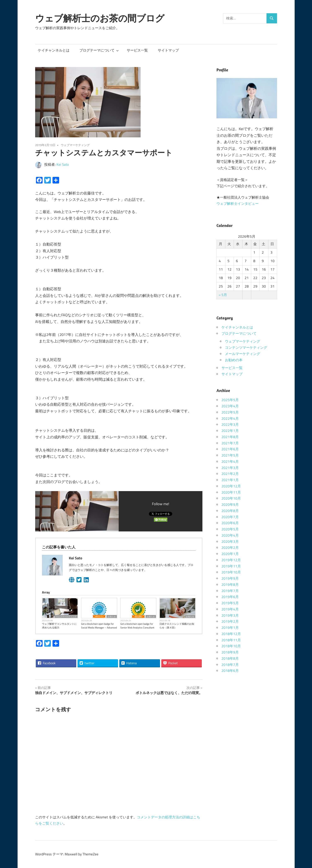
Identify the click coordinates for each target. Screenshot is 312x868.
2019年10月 (231, 572)
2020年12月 (231, 486)
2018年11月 (231, 640)
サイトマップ (168, 50)
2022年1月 (230, 431)
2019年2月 (230, 621)
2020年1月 (230, 554)
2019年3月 (230, 615)
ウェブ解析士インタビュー (238, 204)
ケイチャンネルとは (54, 50)
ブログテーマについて (99, 50)
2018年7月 (230, 665)
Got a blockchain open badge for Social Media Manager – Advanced (99, 626)
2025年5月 (230, 400)
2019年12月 (231, 560)
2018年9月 (230, 652)
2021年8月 (230, 437)
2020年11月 (231, 492)
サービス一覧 (137, 50)
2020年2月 (230, 548)
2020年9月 (230, 505)
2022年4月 (230, 418)
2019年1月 (230, 628)
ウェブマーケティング (75, 145)
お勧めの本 (234, 360)
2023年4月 (230, 406)
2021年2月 (230, 474)
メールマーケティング (243, 354)
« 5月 (223, 295)
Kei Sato (63, 164)
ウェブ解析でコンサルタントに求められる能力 (59, 626)
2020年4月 (230, 535)
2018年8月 (230, 658)
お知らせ (112, 616)
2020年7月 (230, 517)
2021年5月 (230, 455)
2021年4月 (230, 462)
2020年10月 (231, 498)
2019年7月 (230, 591)
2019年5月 (230, 603)
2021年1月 (230, 480)
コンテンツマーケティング (246, 348)
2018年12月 (231, 634)
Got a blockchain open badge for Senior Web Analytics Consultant (137, 626)
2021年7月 (230, 443)
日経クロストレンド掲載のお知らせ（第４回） (177, 626)
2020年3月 (230, 542)
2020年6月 (230, 523)
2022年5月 (230, 412)
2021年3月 (230, 468)
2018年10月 (231, 646)
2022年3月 (230, 424)
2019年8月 (230, 585)
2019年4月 (230, 609)
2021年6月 (230, 449)
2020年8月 (230, 511)
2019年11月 (231, 566)
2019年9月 (230, 578)
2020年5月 (230, 529)
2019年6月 (230, 597)
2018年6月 (230, 671)
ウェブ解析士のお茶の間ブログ (100, 18)
